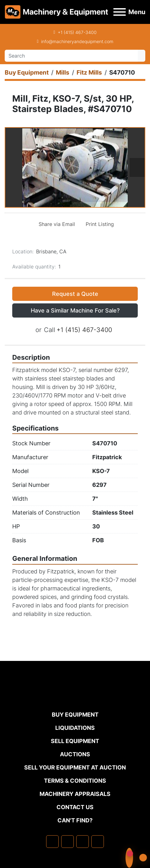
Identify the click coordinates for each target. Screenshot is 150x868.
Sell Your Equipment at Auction (75, 767)
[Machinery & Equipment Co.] (75, 698)
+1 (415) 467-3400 (77, 32)
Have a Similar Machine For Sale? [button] (75, 310)
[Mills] (63, 73)
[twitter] (83, 842)
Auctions (75, 754)
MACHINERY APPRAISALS (75, 794)
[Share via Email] (56, 224)
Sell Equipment (75, 741)
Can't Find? (75, 820)
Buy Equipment (75, 715)
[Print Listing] (99, 224)
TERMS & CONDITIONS (75, 781)
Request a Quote (75, 294)
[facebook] (52, 842)
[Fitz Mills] (89, 73)
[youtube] (98, 842)
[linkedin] (67, 842)
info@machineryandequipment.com (77, 41)
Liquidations (75, 728)
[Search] (71, 56)
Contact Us (75, 807)
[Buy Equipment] (27, 73)
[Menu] (120, 12)
